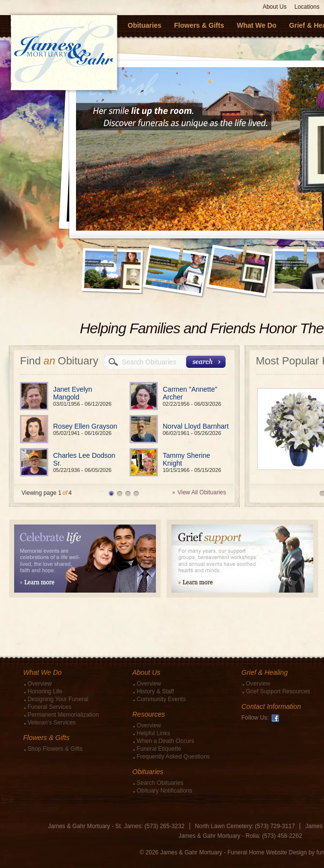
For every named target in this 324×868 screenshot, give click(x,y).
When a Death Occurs (166, 741)
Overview (40, 684)
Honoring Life (45, 691)
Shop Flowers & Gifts (55, 749)
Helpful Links (154, 733)
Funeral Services (50, 707)
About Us (275, 7)
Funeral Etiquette (159, 749)
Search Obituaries (160, 783)
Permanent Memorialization (63, 715)
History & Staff (155, 691)
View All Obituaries (202, 492)
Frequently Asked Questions (173, 757)
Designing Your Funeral (58, 699)
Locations (307, 7)
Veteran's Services (52, 723)
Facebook (275, 718)
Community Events (162, 699)
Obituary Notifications (165, 791)
